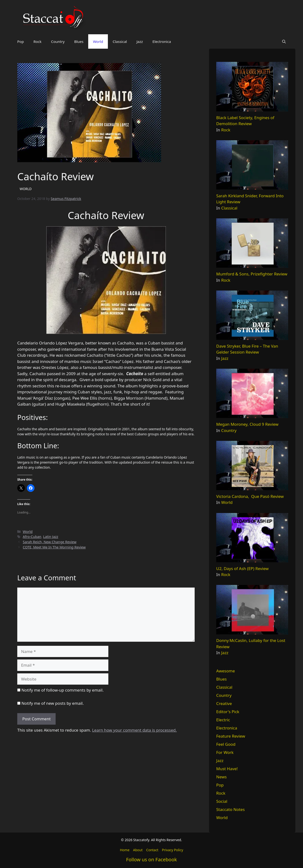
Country (58, 41)
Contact (152, 850)
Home (125, 850)
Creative (224, 703)
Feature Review (231, 736)
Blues (79, 41)
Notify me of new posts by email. (52, 703)
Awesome (226, 671)
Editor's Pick (228, 712)
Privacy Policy (172, 850)
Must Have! (227, 769)
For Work (225, 752)
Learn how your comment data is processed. (134, 730)
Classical (120, 41)
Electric (223, 720)
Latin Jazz (51, 537)
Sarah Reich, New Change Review (50, 542)
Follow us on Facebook (151, 859)
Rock (37, 41)
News (221, 777)
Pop (20, 41)
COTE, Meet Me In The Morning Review (54, 547)
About (138, 850)
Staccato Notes (230, 809)
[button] (284, 41)
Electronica (162, 41)
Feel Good (226, 744)
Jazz (140, 41)
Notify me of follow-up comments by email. (62, 690)
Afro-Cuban (32, 537)
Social (222, 801)
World (98, 41)
